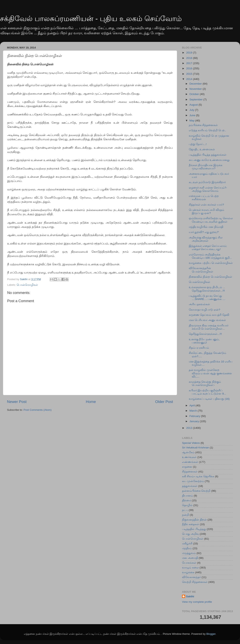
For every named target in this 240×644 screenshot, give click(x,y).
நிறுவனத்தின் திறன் (194, 520)
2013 (190, 428)
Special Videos (191, 443)
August (194, 105)
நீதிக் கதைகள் (191, 524)
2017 (190, 63)
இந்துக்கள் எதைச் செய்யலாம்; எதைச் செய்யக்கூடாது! (208, 248)
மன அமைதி (190, 558)
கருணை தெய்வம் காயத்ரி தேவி (209, 315)
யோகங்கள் (189, 563)
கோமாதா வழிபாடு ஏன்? (204, 310)
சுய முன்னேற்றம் (193, 481)
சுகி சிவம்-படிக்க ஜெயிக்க (198, 476)
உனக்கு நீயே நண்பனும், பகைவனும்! (204, 341)
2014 (190, 79)
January (195, 421)
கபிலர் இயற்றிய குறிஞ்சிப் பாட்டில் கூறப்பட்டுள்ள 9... (207, 392)
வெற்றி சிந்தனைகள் (195, 582)
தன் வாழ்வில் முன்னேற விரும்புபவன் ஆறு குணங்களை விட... (210, 373)
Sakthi (190, 596)
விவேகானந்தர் (191, 577)
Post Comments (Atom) (38, 410)
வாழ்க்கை (188, 572)
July (192, 110)
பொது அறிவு (190, 534)
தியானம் (187, 496)
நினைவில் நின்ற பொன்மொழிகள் (211, 277)
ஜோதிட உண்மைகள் (202, 149)
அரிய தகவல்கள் (199, 304)
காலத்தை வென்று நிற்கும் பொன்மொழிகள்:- (205, 383)
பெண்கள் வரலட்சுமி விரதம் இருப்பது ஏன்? (207, 211)
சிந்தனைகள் (190, 472)
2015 (190, 74)
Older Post (164, 402)
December (196, 84)
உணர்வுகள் (189, 457)
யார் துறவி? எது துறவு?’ (204, 232)
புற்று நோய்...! (198, 144)
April (192, 405)
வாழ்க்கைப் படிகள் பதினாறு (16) (209, 399)
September (196, 99)
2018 (190, 58)
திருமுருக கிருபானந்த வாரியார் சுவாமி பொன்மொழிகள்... (209, 327)
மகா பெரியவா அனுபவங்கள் (207, 320)
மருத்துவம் (189, 553)
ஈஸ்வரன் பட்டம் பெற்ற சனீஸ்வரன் (204, 198)
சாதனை (187, 467)
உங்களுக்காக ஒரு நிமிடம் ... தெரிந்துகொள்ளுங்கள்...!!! (207, 289)
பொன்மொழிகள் (27, 285)
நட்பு (185, 510)
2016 (190, 68)
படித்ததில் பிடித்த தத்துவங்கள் (208, 155)
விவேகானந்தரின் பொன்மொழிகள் (201, 270)
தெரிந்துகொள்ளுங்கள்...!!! (205, 334)
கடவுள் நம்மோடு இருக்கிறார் (207, 182)
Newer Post (17, 402)
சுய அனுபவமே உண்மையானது (209, 160)
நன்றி (185, 515)
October (195, 94)
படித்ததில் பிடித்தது (194, 529)
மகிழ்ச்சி (187, 544)
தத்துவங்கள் (190, 486)
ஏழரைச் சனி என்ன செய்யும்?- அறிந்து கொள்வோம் (208, 189)
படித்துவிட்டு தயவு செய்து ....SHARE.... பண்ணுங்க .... (207, 297)
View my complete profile (197, 602)
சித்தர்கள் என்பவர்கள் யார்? (206, 205)
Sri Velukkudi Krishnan (195, 448)
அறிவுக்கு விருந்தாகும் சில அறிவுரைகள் (206, 239)
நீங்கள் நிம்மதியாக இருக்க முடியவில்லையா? (206, 167)
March (193, 411)
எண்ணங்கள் (190, 462)
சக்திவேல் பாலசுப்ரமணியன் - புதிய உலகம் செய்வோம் (91, 19)
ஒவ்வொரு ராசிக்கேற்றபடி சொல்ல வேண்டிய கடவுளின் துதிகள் (211, 220)
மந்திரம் (187, 548)
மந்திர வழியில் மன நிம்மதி (206, 227)
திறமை (186, 500)
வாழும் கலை (190, 568)
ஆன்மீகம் (188, 452)
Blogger (211, 634)
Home (91, 402)
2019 (190, 53)
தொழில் (187, 505)
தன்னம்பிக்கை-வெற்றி (196, 491)
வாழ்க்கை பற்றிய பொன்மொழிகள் (211, 263)
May (192, 121)
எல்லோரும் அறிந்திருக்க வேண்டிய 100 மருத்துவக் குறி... (210, 256)
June (193, 115)
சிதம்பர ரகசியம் (199, 348)
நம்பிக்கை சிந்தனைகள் (203, 125)
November (196, 89)
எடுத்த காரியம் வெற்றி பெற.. (207, 130)
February (195, 416)
